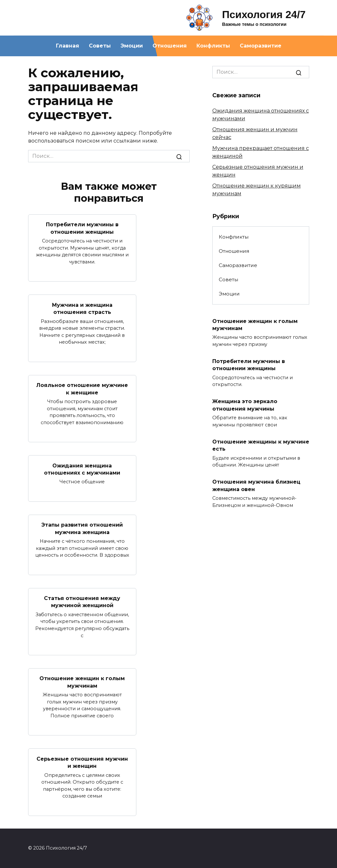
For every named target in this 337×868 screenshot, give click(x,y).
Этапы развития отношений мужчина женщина (82, 528)
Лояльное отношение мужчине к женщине (82, 389)
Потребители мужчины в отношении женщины (82, 228)
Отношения (170, 46)
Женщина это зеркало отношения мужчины (245, 405)
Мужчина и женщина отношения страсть (82, 308)
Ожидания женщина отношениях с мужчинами (82, 469)
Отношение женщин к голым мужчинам (82, 682)
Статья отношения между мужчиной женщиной (82, 602)
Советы (100, 46)
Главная (68, 46)
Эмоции (132, 46)
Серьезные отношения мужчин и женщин (82, 762)
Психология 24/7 (264, 15)
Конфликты (213, 46)
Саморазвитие (261, 46)
